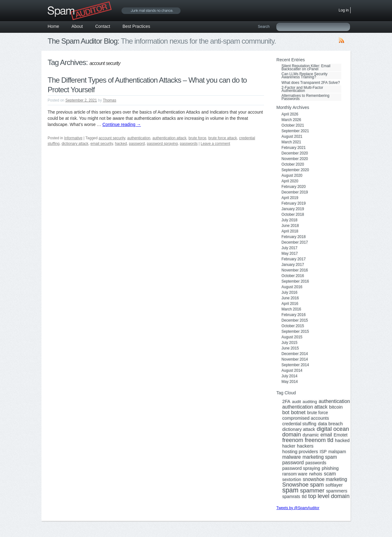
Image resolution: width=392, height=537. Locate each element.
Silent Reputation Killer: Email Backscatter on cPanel (306, 67)
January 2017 (293, 265)
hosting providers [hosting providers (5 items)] (300, 452)
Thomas (110, 100)
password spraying (162, 144)
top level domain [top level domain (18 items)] (329, 496)
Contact (103, 26)
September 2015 (295, 331)
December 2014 (295, 354)
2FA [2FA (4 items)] (286, 401)
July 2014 (290, 376)
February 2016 (294, 315)
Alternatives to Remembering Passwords (306, 97)
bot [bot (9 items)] (286, 413)
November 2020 (295, 159)
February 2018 (294, 237)
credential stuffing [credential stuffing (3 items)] (299, 424)
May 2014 (290, 382)
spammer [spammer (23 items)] (312, 491)
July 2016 (290, 292)
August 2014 (292, 370)
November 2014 (295, 359)
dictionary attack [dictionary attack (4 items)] (299, 429)
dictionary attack (75, 144)
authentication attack (169, 138)
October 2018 (293, 214)
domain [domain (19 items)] (292, 435)
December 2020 (295, 153)
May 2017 (290, 253)
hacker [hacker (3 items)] (289, 446)
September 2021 (295, 131)
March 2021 (291, 142)
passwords (189, 144)
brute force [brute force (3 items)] (318, 413)
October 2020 (293, 164)
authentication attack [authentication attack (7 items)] (305, 407)
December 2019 (295, 192)
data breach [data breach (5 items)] (330, 424)
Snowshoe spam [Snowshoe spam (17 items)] (303, 485)
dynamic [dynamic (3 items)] (311, 435)
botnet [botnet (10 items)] (298, 413)
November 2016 (295, 270)
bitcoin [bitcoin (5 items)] (336, 407)
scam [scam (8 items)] (330, 474)
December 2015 (295, 320)
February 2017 (294, 259)
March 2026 (291, 120)
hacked (121, 144)
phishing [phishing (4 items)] (330, 468)
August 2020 (292, 175)
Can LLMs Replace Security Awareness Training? (305, 76)
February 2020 (294, 187)
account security (112, 138)
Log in (344, 10)
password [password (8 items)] (293, 462)
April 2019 (290, 198)
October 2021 (293, 125)
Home (53, 26)
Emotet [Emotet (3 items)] (341, 435)
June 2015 (290, 348)
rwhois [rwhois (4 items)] (316, 474)
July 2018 (290, 220)
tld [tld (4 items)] (304, 496)
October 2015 (293, 326)
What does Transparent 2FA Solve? (311, 83)
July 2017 (290, 248)
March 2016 (291, 309)
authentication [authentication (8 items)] (334, 401)
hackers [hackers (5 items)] (305, 446)
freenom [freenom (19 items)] (293, 440)
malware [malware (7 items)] (292, 457)
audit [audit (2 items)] (296, 402)
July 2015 (290, 343)
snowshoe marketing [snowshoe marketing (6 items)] (325, 479)
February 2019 (294, 203)
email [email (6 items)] (326, 435)
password (137, 144)
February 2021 (294, 148)
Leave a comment (215, 144)
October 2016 (293, 276)
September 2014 (295, 365)
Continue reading (122, 124)
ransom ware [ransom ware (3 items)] (295, 474)
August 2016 (292, 287)
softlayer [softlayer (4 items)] (334, 485)
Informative (73, 138)
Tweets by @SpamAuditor (298, 508)
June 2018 (290, 226)
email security (102, 144)
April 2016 (290, 304)
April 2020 (290, 181)
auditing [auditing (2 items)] (310, 402)
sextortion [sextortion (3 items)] (292, 479)
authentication (139, 138)
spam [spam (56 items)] (290, 490)
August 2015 (292, 337)
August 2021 (292, 136)
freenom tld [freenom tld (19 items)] (319, 440)
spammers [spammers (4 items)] (337, 491)
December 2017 (295, 242)
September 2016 (295, 281)
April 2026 (290, 114)
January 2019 (293, 209)
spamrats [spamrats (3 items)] (291, 496)
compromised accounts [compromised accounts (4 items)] (306, 418)
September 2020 (295, 170)
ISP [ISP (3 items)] (323, 452)
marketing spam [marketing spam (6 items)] (320, 457)
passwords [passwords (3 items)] (316, 463)
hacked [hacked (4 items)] (342, 440)
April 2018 (290, 231)
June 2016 (290, 298)
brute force (197, 138)
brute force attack (223, 138)
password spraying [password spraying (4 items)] (301, 468)
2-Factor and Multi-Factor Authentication (303, 89)
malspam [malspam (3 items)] (337, 452)
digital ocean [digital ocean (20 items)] (333, 429)
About (77, 26)
